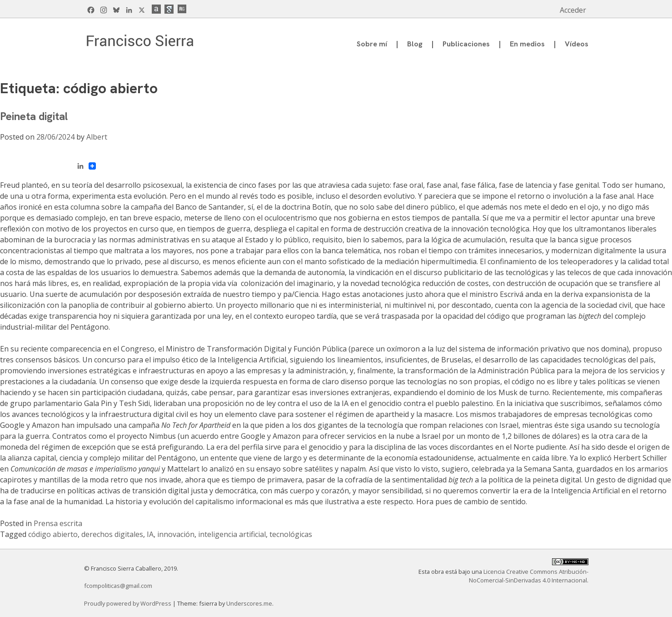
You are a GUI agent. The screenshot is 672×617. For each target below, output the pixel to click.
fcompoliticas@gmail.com (118, 586)
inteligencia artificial (232, 534)
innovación (176, 534)
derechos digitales (112, 534)
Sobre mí (372, 44)
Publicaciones (466, 44)
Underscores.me (249, 603)
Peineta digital (34, 116)
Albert (97, 137)
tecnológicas (291, 534)
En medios (527, 44)
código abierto (53, 534)
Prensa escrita (58, 523)
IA (150, 534)
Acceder (573, 10)
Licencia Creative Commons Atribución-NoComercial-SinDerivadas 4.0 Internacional (529, 576)
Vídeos (577, 44)
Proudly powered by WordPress (128, 603)
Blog (415, 44)
